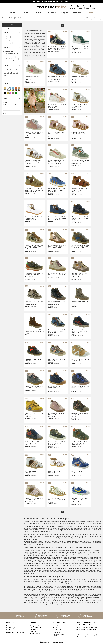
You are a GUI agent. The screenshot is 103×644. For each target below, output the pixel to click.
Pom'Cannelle (57, 630)
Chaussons (51, 13)
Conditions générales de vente (16, 628)
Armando (56, 626)
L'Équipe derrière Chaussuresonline (35, 627)
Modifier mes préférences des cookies (51, 642)
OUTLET (90, 13)
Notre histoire (34, 630)
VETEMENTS (77, 13)
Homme (26, 13)
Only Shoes (56, 628)
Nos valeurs (33, 632)
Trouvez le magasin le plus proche (61, 635)
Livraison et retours (12, 630)
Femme (13, 13)
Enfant (39, 13)
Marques (64, 13)
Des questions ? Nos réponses (16, 632)
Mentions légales (35, 634)
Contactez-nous (11, 626)
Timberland (56, 632)
